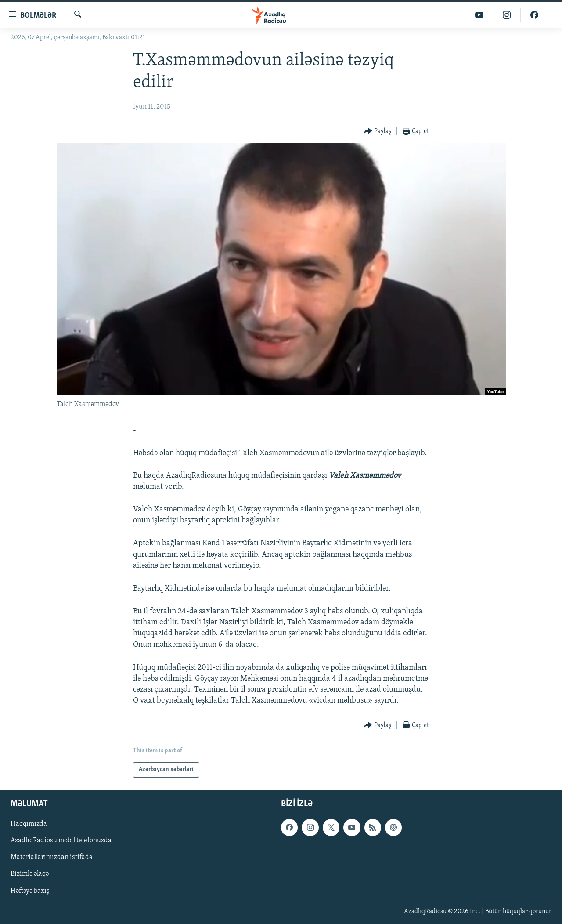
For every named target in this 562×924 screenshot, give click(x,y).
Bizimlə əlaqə (30, 874)
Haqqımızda (29, 824)
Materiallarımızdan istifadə (51, 857)
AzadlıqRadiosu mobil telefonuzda (61, 841)
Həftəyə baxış (30, 891)
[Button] (378, 132)
